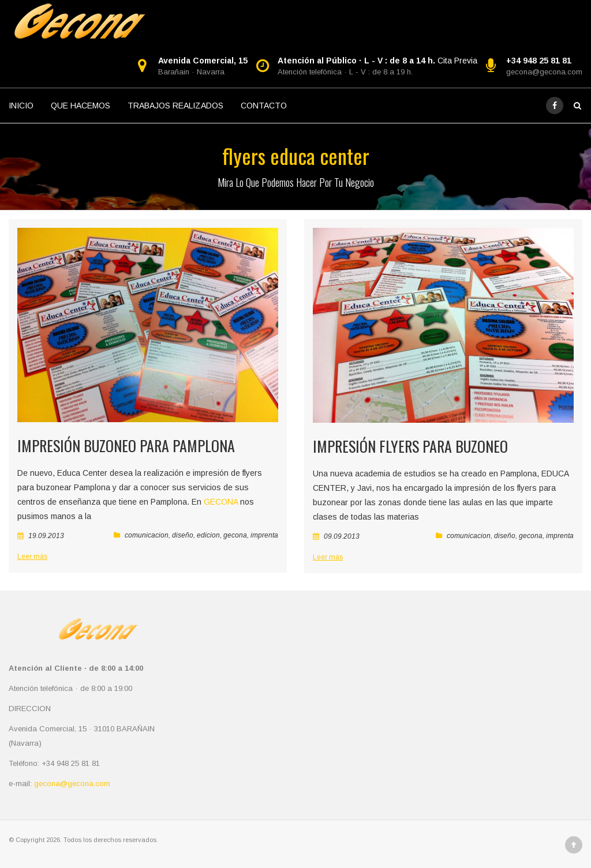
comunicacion (147, 535)
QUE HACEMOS (81, 106)
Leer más (32, 557)
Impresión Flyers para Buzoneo (410, 446)
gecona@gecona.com (544, 72)
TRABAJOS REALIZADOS (175, 106)
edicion (208, 535)
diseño (183, 535)
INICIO (21, 106)
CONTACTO (264, 106)
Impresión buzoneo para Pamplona (126, 446)
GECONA (221, 502)
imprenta (264, 535)
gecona (235, 535)
